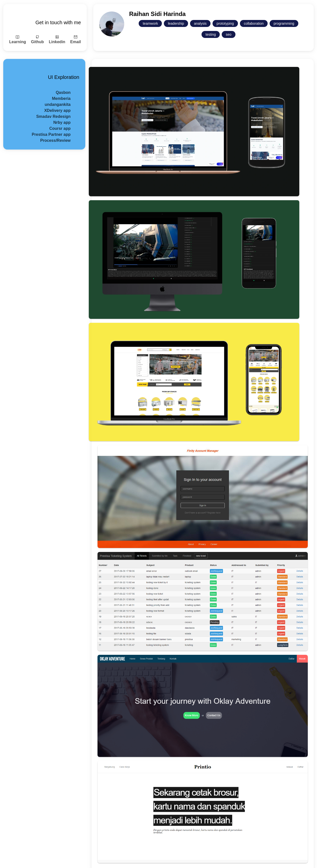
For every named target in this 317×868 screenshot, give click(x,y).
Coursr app (60, 128)
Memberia (61, 98)
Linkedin (57, 39)
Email (76, 39)
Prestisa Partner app (51, 134)
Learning (18, 39)
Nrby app (62, 122)
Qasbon (63, 92)
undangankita (58, 104)
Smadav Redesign (53, 116)
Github (37, 39)
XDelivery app (57, 110)
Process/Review (55, 140)
